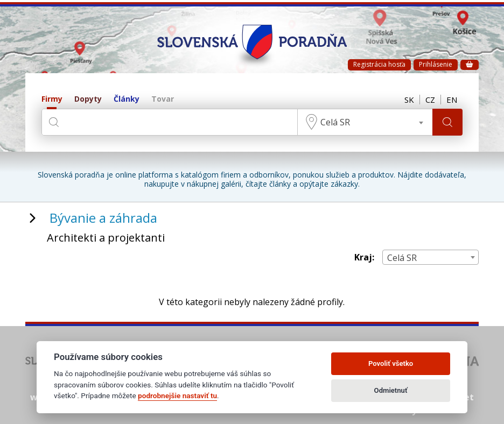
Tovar (163, 99)
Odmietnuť (391, 390)
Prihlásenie (436, 64)
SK (409, 100)
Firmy (52, 99)
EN (452, 100)
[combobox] (365, 122)
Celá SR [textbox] (335, 122)
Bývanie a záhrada (103, 218)
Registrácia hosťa (379, 64)
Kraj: (364, 257)
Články (127, 99)
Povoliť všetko (391, 363)
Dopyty (88, 99)
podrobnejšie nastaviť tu (177, 395)
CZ (430, 100)
